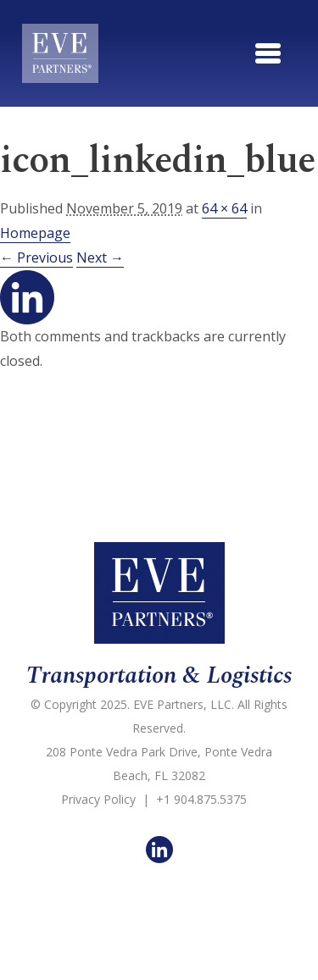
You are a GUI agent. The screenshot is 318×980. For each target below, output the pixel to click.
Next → (100, 257)
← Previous (36, 257)
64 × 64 (224, 208)
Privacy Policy (98, 799)
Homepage (35, 233)
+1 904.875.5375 (201, 799)
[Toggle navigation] (268, 53)
